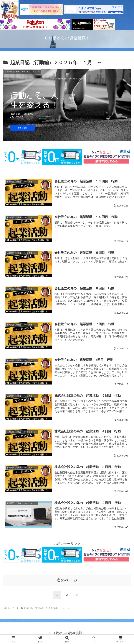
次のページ (67, 580)
